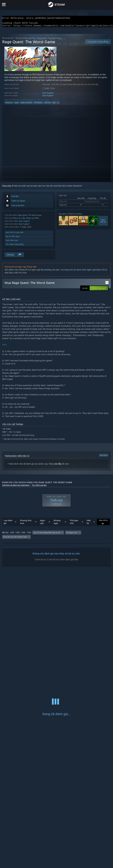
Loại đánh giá (8, 524)
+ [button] (58, 104)
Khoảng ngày (57, 524)
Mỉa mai (48, 104)
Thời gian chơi (74, 524)
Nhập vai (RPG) (26, 104)
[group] (56, 536)
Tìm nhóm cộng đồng (15, 246)
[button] (99, 290)
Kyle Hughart (48, 95)
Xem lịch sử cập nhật (14, 234)
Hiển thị (89, 524)
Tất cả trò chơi (8, 40)
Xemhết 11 (103, 223)
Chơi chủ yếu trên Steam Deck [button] (15, 539)
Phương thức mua (26, 524)
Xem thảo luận (12, 242)
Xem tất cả (103, 457)
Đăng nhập (7, 188)
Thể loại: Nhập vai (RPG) (25, 40)
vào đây (58, 466)
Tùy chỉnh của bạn (39, 487)
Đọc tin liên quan (13, 238)
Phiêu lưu (9, 104)
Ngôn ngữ (43, 524)
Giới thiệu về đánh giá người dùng (16, 487)
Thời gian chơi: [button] (72, 534)
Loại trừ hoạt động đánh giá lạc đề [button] (47, 534)
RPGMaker (38, 104)
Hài (54, 104)
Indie (16, 104)
